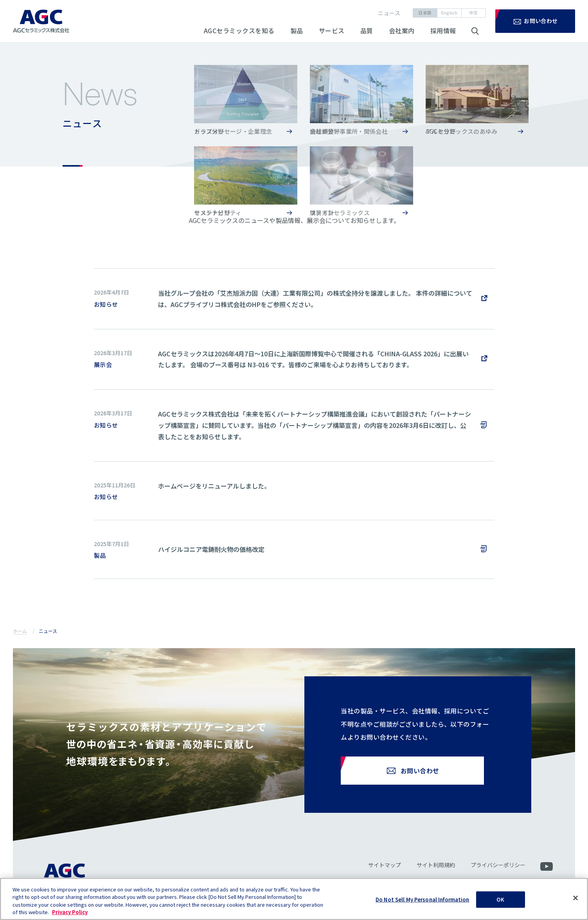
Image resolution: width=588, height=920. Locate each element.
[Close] (575, 902)
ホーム (20, 631)
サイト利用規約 (435, 871)
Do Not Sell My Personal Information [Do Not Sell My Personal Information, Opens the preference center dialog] (423, 904)
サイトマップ (384, 871)
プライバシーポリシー (498, 871)
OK (500, 904)
